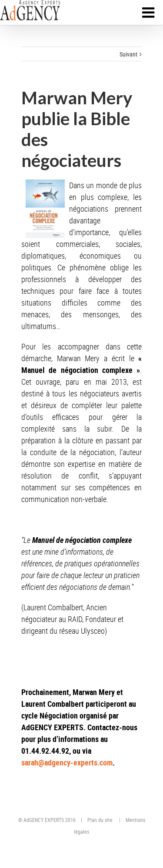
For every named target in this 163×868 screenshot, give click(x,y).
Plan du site (100, 820)
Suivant (128, 54)
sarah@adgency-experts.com (67, 762)
